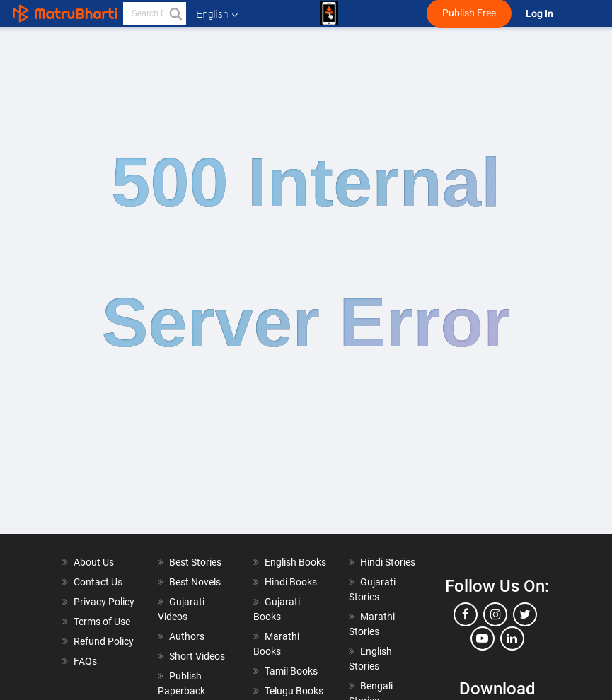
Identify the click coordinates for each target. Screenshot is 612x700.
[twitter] (525, 614)
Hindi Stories (388, 562)
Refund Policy (104, 641)
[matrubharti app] (329, 13)
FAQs (85, 661)
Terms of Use (102, 622)
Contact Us (98, 582)
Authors (187, 636)
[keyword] (155, 13)
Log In (541, 14)
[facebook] (466, 614)
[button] (175, 13)
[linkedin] (512, 638)
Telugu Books (294, 691)
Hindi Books (291, 582)
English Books (295, 562)
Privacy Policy (104, 602)
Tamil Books (291, 671)
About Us (94, 562)
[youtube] (483, 638)
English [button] (217, 14)
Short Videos (197, 656)
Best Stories (195, 562)
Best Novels (195, 582)
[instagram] (495, 614)
